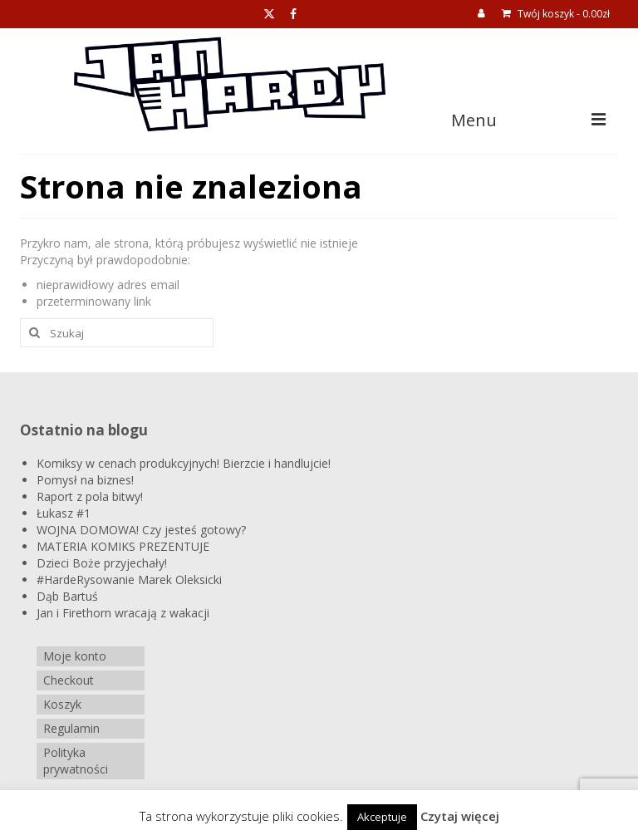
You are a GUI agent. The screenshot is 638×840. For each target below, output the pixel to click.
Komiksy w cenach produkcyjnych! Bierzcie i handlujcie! (184, 463)
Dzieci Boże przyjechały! (102, 563)
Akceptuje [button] (382, 817)
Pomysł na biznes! (85, 480)
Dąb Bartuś (67, 596)
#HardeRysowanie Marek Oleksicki (129, 580)
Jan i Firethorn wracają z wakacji (123, 613)
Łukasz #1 (64, 513)
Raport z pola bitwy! (90, 496)
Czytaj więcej (460, 816)
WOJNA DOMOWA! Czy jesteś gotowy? (141, 530)
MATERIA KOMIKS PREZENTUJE (123, 546)
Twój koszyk (556, 14)
